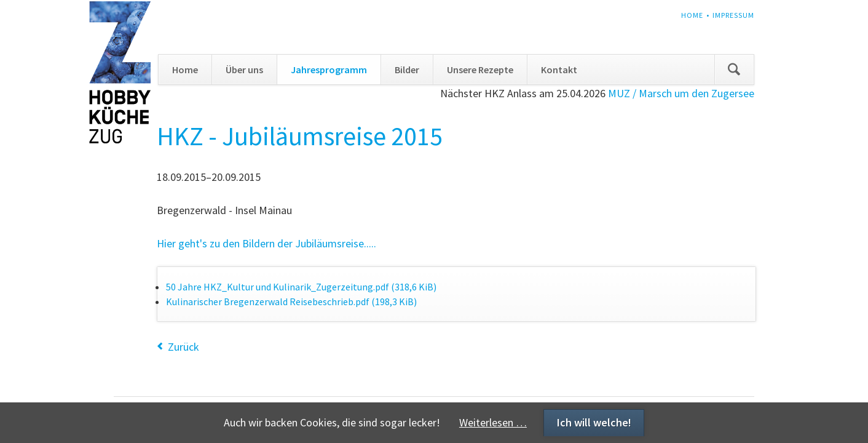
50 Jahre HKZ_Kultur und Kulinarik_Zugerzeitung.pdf (301, 287)
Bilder (407, 70)
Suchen (734, 70)
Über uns (244, 70)
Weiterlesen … (493, 422)
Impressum (733, 15)
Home (692, 15)
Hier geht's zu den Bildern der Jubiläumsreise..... (266, 243)
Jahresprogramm (329, 70)
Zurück (183, 347)
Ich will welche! (594, 422)
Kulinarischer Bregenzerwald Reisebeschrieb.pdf (291, 301)
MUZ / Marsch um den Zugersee (681, 93)
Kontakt (559, 70)
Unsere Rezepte (480, 70)
